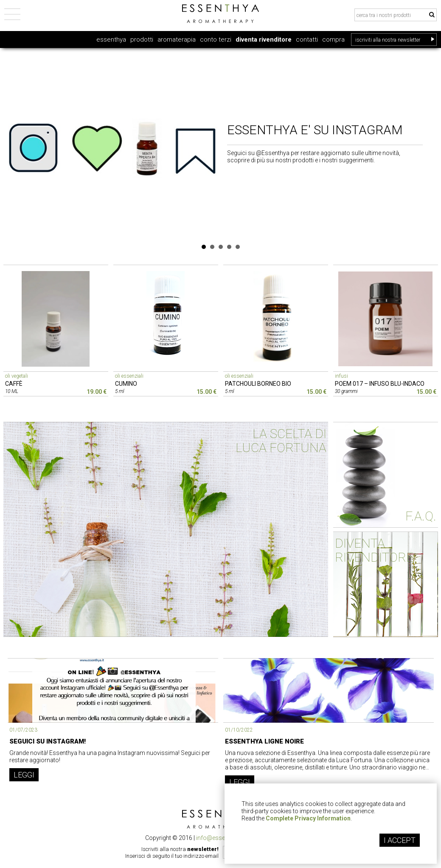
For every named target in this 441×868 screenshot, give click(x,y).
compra (333, 40)
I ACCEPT (400, 840)
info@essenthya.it (220, 838)
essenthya (111, 40)
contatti (307, 40)
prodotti (142, 40)
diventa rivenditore (264, 40)
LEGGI (24, 775)
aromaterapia (177, 40)
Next (431, 144)
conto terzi (216, 40)
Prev (10, 144)
